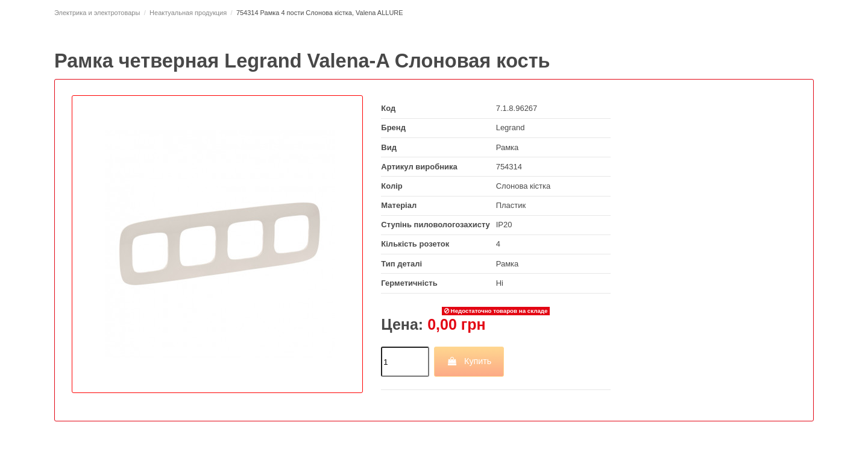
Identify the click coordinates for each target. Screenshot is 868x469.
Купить (469, 361)
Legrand (511, 127)
